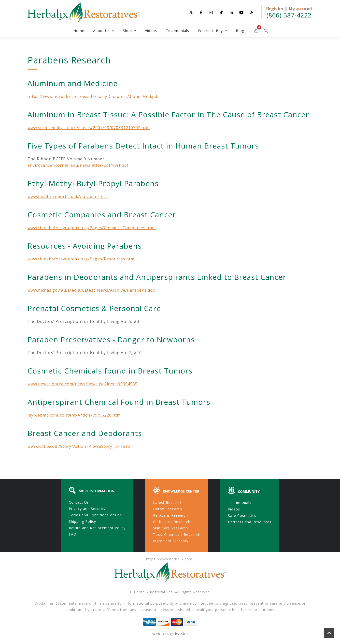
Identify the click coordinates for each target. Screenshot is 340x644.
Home (79, 31)
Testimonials (177, 31)
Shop (129, 31)
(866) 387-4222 (289, 15)
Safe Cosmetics (242, 516)
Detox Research (168, 509)
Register (275, 9)
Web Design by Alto (170, 634)
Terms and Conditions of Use (95, 515)
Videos (151, 31)
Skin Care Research (170, 528)
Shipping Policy (82, 521)
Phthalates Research (172, 522)
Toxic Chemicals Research (177, 534)
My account (300, 9)
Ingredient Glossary (171, 541)
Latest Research (168, 502)
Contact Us (79, 502)
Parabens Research (170, 515)
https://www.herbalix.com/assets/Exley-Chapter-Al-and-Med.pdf (93, 96)
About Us (104, 31)
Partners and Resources (250, 522)
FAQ (73, 534)
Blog (240, 31)
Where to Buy (212, 31)
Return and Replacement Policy (97, 528)
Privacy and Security (87, 509)
